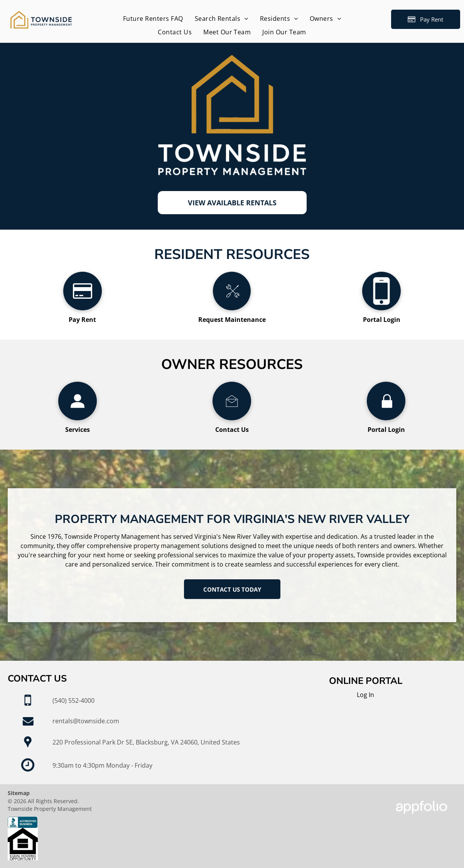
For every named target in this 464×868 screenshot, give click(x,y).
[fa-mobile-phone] (381, 308)
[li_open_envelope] (232, 418)
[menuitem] (153, 19)
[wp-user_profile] (78, 418)
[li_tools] (232, 308)
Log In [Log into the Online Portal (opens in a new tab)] (365, 695)
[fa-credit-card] (83, 308)
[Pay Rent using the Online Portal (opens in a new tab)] (426, 19)
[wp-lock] (386, 418)
